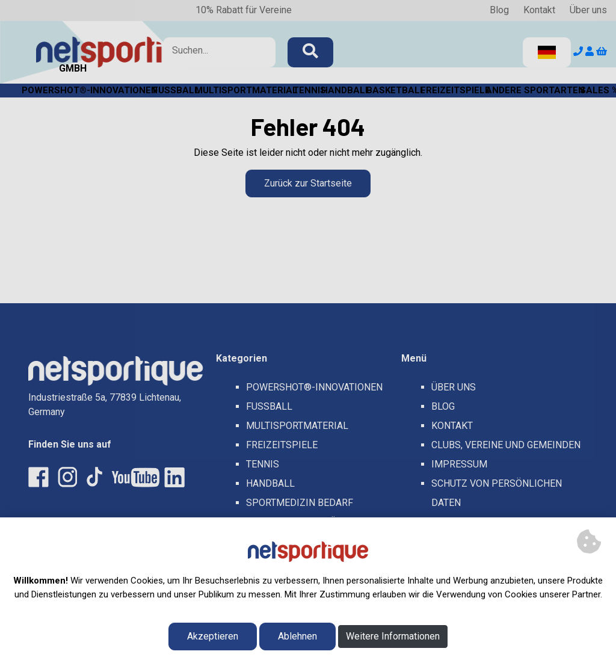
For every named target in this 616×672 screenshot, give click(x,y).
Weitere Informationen (393, 636)
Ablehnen (297, 636)
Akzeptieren (213, 636)
